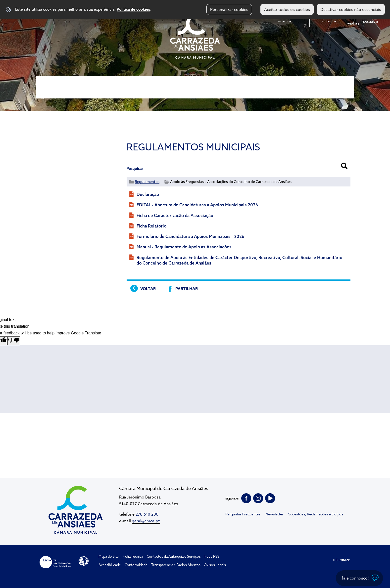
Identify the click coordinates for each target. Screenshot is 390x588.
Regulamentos (147, 182)
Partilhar (187, 289)
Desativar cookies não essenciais (351, 9)
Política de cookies (133, 9)
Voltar (148, 289)
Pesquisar (135, 169)
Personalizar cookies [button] (229, 9)
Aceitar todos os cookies (287, 9)
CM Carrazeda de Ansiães (195, 36)
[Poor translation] (14, 341)
